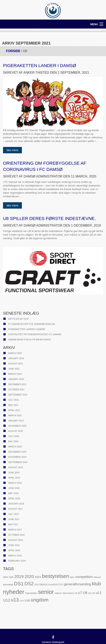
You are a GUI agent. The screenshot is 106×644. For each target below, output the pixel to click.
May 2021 (13, 405)
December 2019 (17, 452)
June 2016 (14, 545)
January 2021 (16, 421)
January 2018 (16, 504)
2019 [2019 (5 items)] (19, 576)
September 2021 (18, 395)
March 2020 (15, 447)
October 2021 (16, 389)
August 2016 (16, 540)
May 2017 (13, 524)
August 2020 (16, 431)
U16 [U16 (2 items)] (27, 600)
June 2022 (14, 369)
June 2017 (14, 519)
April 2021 (14, 410)
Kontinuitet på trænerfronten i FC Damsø (35, 334)
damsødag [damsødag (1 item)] (8, 585)
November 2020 (17, 426)
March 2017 (15, 530)
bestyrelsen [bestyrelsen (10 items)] (56, 576)
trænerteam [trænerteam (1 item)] (68, 593)
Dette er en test (19, 319)
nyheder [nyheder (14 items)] (14, 592)
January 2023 (16, 358)
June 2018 (14, 488)
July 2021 (14, 400)
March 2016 (15, 556)
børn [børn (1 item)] (72, 577)
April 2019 (14, 478)
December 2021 (17, 384)
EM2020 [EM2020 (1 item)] (44, 585)
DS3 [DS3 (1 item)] (37, 585)
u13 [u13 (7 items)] (15, 600)
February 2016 (17, 561)
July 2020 (14, 436)
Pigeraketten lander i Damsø (40, 66)
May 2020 (13, 441)
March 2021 (15, 415)
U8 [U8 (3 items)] (85, 593)
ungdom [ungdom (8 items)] (40, 600)
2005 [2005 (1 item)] (11, 577)
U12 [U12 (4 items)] (7, 600)
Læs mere (12, 150)
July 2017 (14, 514)
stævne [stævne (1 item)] (58, 593)
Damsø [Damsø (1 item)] (97, 577)
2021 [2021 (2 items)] (38, 577)
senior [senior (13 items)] (46, 592)
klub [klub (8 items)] (96, 584)
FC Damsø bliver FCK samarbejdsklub (32, 324)
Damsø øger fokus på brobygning (30, 340)
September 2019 (18, 462)
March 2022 (15, 374)
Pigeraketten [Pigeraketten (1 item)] (31, 593)
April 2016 (14, 550)
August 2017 (16, 509)
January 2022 (16, 379)
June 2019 (14, 473)
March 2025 (15, 353)
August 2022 (16, 364)
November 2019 (17, 457)
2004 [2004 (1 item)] (5, 577)
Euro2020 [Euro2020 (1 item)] (53, 585)
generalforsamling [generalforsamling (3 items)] (77, 584)
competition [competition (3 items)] (84, 577)
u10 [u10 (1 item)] (93, 593)
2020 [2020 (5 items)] (29, 576)
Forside (13, 51)
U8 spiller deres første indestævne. (49, 218)
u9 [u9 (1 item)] (89, 593)
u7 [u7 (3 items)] (80, 593)
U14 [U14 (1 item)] (22, 601)
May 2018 (13, 493)
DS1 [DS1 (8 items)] (19, 584)
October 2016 (16, 535)
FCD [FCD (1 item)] (61, 585)
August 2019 (16, 467)
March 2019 (15, 483)
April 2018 (14, 498)
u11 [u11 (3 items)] (99, 593)
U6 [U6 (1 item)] (76, 593)
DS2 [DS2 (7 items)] (29, 584)
